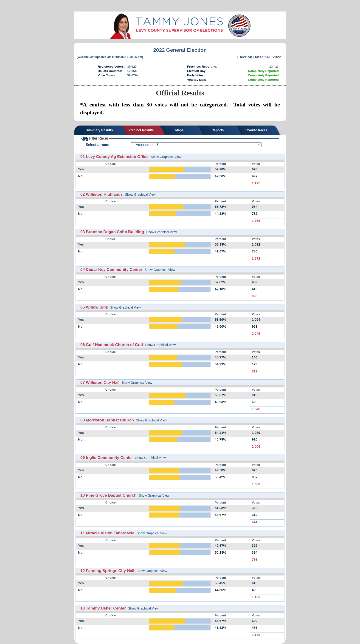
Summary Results (99, 130)
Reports (218, 130)
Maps (179, 130)
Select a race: (97, 145)
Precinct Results (141, 130)
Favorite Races (256, 130)
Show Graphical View (166, 157)
